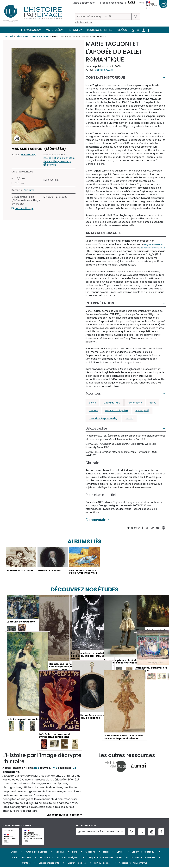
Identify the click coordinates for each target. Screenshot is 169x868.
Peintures (29, 190)
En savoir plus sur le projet (63, 816)
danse (92, 403)
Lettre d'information (84, 3)
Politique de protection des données (105, 858)
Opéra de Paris (112, 403)
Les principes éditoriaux (144, 853)
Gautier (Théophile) (117, 410)
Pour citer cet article (102, 495)
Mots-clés (53, 30)
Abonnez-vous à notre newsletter (100, 833)
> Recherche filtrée (84, 22)
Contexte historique (105, 77)
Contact (26, 864)
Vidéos (122, 30)
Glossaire (93, 463)
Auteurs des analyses (37, 853)
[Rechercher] (103, 17)
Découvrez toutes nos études (33, 37)
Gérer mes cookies (77, 864)
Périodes (74, 30)
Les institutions (46, 858)
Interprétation (100, 303)
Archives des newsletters (143, 858)
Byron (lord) (142, 410)
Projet (106, 853)
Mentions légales (70, 858)
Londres (93, 410)
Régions (60, 853)
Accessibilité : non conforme (133, 864)
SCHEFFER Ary (28, 155)
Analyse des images (103, 233)
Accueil (9, 37)
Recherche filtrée (100, 30)
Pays (75, 853)
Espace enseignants (112, 3)
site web (51, 165)
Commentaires (97, 520)
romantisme (135, 403)
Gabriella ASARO (104, 70)
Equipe (120, 853)
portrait (129, 418)
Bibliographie (96, 428)
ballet (153, 403)
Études (14, 853)
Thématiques (30, 30)
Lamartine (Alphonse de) (103, 418)
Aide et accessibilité (21, 858)
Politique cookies (102, 864)
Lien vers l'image (24, 208)
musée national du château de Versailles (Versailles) (59, 160)
